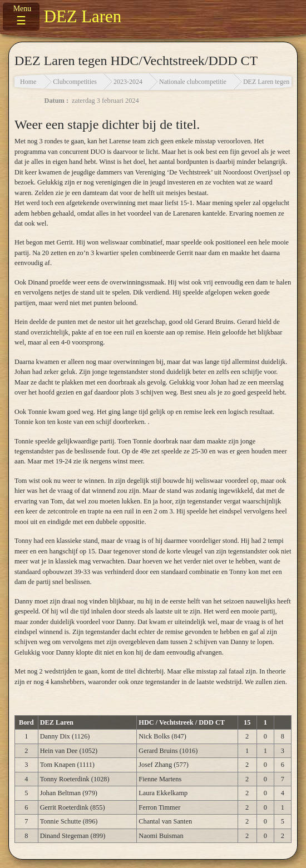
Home (28, 82)
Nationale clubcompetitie (193, 82)
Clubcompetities (75, 82)
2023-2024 (128, 82)
